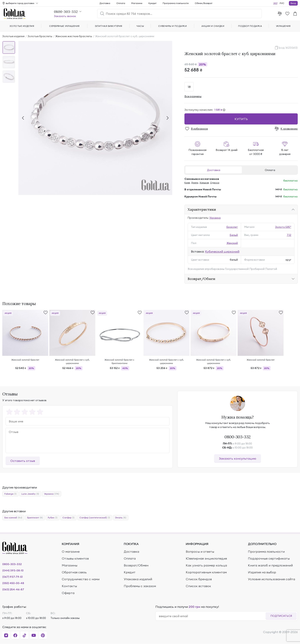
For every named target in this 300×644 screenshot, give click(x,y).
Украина (215, 218)
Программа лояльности (176, 3)
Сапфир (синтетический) (95, 518)
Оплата (270, 170)
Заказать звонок (65, 16)
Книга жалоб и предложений (270, 565)
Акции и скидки (213, 26)
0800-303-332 (238, 437)
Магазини (137, 3)
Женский (232, 243)
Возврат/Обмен (201, 279)
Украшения (283, 26)
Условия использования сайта (271, 579)
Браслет (232, 227)
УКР (275, 3)
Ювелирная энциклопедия (206, 558)
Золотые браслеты (40, 36)
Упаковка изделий (138, 579)
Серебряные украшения (64, 26)
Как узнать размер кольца (206, 565)
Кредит (152, 3)
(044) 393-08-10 (13, 570)
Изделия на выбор (262, 572)
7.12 (289, 235)
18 (189, 87)
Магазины (70, 565)
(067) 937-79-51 (13, 577)
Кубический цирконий (222, 251)
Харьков (204, 183)
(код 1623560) (288, 48)
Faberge (10, 494)
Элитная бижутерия (109, 26)
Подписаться (281, 616)
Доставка (214, 170)
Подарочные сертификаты (269, 558)
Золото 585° (283, 227)
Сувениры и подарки (173, 26)
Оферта (68, 593)
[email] (212, 616)
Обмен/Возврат (204, 3)
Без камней (13, 518)
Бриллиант (35, 518)
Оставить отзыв (23, 461)
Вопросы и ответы (200, 552)
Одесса (215, 183)
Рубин (53, 518)
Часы (140, 26)
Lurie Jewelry (30, 494)
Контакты (69, 586)
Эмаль (121, 518)
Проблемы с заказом (140, 586)
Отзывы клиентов (75, 558)
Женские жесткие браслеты (74, 36)
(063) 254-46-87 (13, 589)
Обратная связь (74, 572)
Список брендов (199, 579)
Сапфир (68, 518)
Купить (241, 119)
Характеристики (202, 209)
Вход (293, 3)
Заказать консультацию (238, 458)
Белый (234, 235)
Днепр (195, 183)
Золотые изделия (13, 36)
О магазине (71, 552)
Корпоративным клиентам (206, 572)
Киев (187, 183)
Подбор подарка (250, 26)
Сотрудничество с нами (81, 579)
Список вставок (198, 586)
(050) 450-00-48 (13, 583)
